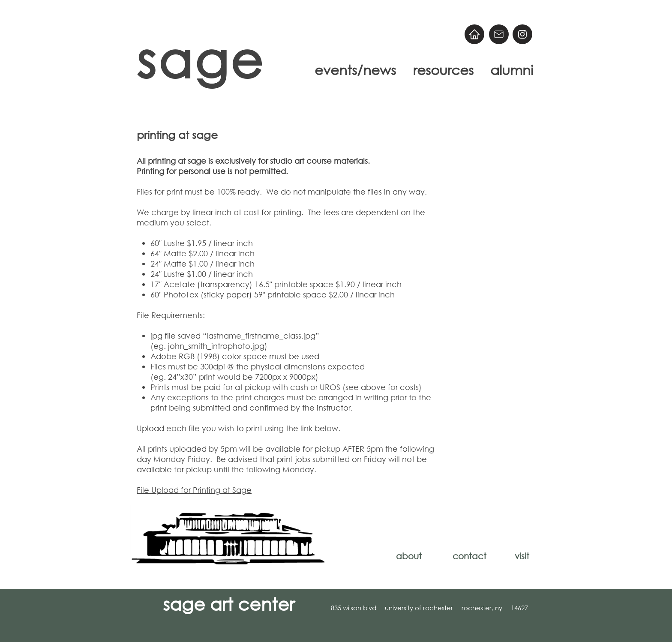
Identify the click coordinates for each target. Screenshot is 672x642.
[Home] (474, 34)
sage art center (229, 603)
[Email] (499, 34)
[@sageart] (522, 34)
